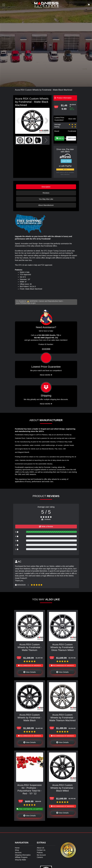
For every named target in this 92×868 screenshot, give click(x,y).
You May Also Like (46, 199)
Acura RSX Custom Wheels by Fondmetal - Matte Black (30, 718)
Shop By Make (21, 860)
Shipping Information (23, 855)
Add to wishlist (72, 138)
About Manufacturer (46, 205)
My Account (41, 855)
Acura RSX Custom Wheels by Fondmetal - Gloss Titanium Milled (62, 647)
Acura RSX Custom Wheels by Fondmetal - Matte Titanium (30, 647)
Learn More (66, 161)
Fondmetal (72, 131)
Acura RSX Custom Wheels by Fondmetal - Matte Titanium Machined (62, 718)
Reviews (46, 193)
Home (17, 848)
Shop (17, 850)
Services (18, 853)
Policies (40, 853)
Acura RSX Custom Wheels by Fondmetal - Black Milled (62, 788)
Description (46, 187)
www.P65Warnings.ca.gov (26, 303)
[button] (47, 121)
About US (41, 848)
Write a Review (46, 526)
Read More (46, 375)
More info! (72, 119)
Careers (40, 857)
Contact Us (41, 850)
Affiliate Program (21, 857)
